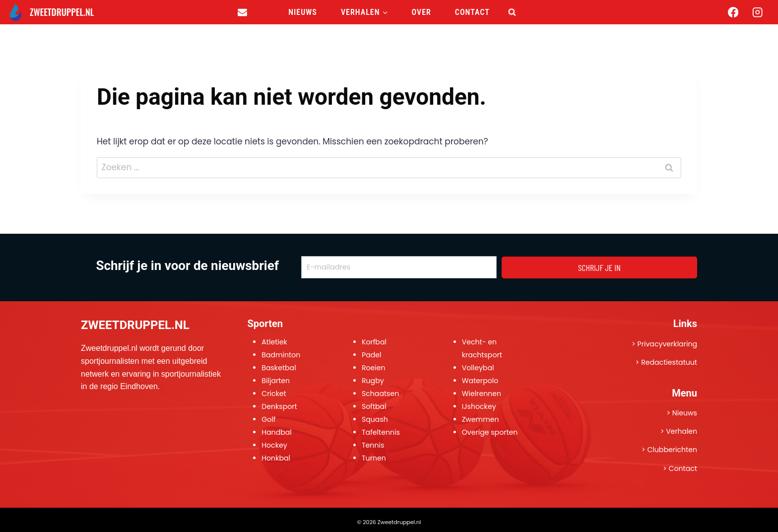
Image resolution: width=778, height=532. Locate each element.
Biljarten (276, 381)
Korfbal (374, 342)
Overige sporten (490, 432)
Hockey (274, 445)
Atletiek (275, 342)
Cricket (274, 394)
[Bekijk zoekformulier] (512, 12)
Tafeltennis (381, 432)
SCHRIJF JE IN (599, 267)
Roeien (374, 368)
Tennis (373, 445)
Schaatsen (381, 394)
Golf (269, 419)
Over (421, 12)
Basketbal (279, 368)
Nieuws (303, 12)
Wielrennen (482, 394)
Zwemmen (481, 419)
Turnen (374, 458)
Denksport (280, 406)
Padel (372, 355)
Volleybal (478, 368)
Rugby (373, 381)
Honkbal (276, 458)
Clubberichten (672, 450)
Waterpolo (481, 381)
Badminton (281, 355)
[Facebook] (733, 12)
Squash (375, 419)
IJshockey (479, 406)
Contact (472, 12)
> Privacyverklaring (664, 344)
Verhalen (681, 431)
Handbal (277, 432)
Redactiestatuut (669, 362)
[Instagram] (757, 12)
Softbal (374, 406)
